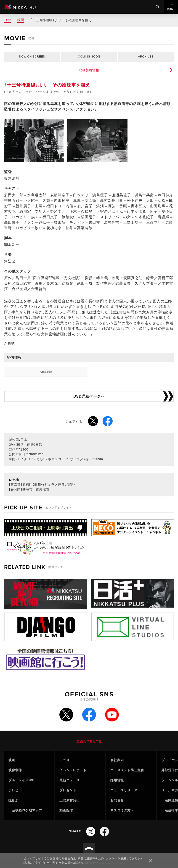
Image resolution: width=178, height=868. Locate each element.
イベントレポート (73, 770)
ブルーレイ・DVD (22, 780)
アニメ (64, 760)
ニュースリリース (124, 790)
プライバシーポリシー (47, 863)
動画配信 (66, 810)
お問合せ (117, 800)
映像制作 (15, 770)
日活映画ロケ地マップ (25, 810)
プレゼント (68, 790)
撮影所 (13, 800)
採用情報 (117, 780)
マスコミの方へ (122, 810)
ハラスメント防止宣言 (127, 770)
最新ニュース (70, 780)
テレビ (13, 790)
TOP (8, 20)
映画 (21, 20)
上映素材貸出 (70, 800)
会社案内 (117, 760)
